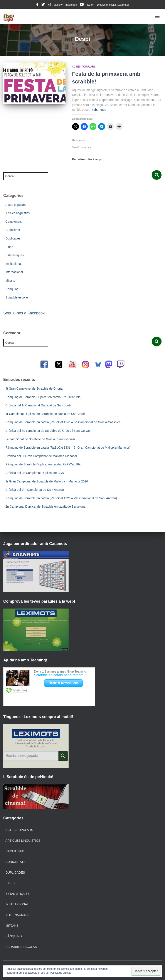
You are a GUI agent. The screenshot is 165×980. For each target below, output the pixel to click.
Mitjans (10, 281)
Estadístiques (15, 255)
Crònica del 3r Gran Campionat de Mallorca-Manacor (41, 456)
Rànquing (12, 289)
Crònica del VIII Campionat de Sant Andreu (35, 490)
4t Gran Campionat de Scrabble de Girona (34, 389)
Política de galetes (61, 973)
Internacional (14, 272)
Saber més (99, 110)
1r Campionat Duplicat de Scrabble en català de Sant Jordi (45, 414)
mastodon (71, 5)
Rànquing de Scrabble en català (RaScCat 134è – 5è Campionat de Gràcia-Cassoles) (63, 422)
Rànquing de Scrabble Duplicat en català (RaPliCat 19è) (43, 397)
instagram (49, 5)
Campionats (14, 222)
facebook (37, 5)
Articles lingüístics (18, 213)
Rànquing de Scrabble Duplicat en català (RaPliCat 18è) (43, 464)
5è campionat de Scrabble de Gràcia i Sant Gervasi (40, 439)
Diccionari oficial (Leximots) (113, 5)
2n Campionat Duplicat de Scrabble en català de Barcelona (45, 506)
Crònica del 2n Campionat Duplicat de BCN (35, 473)
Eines (9, 247)
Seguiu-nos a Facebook (24, 313)
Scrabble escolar (17, 297)
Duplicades (13, 238)
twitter (43, 5)
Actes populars (84, 67)
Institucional (13, 264)
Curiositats (13, 230)
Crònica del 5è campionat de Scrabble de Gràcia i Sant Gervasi (48, 431)
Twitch (90, 5)
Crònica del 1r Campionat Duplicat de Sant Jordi (38, 405)
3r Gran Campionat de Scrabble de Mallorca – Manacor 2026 (47, 481)
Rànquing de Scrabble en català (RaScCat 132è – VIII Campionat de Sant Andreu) (61, 498)
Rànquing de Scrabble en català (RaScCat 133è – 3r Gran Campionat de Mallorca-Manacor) (68, 448)
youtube (82, 5)
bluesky (58, 5)
